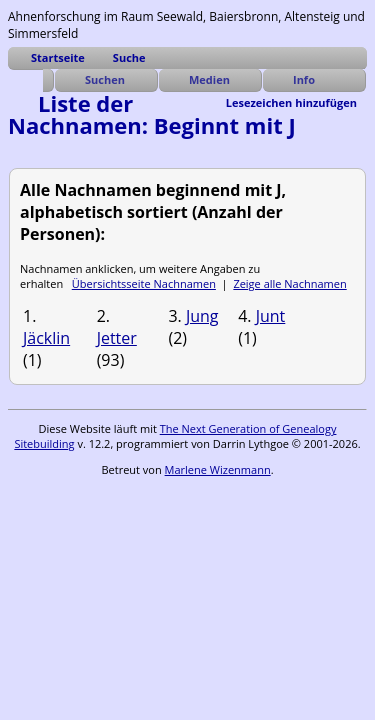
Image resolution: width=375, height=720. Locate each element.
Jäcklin (46, 338)
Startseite (58, 57)
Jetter (117, 338)
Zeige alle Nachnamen (289, 283)
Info (304, 79)
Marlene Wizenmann (218, 469)
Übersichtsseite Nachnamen (144, 283)
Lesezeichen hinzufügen (291, 102)
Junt (271, 316)
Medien (209, 79)
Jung (202, 316)
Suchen (105, 79)
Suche (129, 57)
